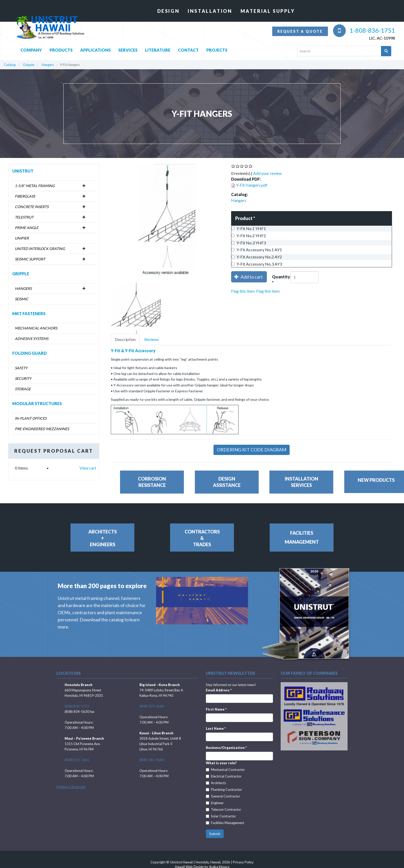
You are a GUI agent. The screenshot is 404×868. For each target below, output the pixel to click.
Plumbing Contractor (224, 790)
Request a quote (300, 31)
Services (128, 49)
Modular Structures (37, 403)
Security (23, 378)
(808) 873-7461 (77, 760)
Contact (188, 49)
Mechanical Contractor (225, 770)
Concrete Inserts (32, 207)
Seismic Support (30, 259)
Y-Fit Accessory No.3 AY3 (257, 264)
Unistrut (23, 171)
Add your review (267, 173)
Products (61, 49)
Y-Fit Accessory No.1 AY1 (257, 250)
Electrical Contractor (224, 776)
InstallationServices (301, 482)
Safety (21, 368)
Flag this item (243, 291)
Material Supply (268, 11)
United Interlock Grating (40, 249)
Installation (210, 11)
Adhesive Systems (32, 339)
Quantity (281, 280)
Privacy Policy (243, 862)
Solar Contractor (221, 816)
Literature (158, 49)
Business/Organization (226, 748)
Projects (217, 49)
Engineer (215, 803)
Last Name (216, 728)
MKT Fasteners (29, 313)
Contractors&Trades (202, 538)
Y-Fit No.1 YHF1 (249, 228)
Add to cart (249, 277)
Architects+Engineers (103, 538)
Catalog (10, 65)
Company (31, 49)
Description (125, 339)
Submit (215, 834)
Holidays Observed (71, 787)
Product (245, 218)
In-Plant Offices (31, 418)
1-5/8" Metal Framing (35, 186)
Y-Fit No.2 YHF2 (249, 236)
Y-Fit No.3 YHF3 (249, 243)
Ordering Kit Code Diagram (252, 450)
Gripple (29, 65)
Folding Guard (29, 353)
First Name (216, 709)
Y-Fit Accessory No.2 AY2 (257, 257)
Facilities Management (225, 823)
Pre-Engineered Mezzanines (42, 429)
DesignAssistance (227, 482)
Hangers (48, 65)
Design (169, 11)
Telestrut (24, 217)
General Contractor (223, 796)
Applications (95, 49)
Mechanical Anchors (36, 328)
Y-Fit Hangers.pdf (252, 185)
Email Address (219, 690)
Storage (23, 389)
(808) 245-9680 (152, 760)
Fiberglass (25, 196)
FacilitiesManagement (302, 537)
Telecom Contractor (223, 809)
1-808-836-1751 (364, 30)
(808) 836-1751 (77, 706)
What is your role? (221, 763)
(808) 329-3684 (152, 706)
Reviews (152, 339)
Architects (216, 783)
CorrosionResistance (152, 482)
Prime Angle (27, 228)
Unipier (22, 238)
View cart (88, 468)
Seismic (22, 299)
